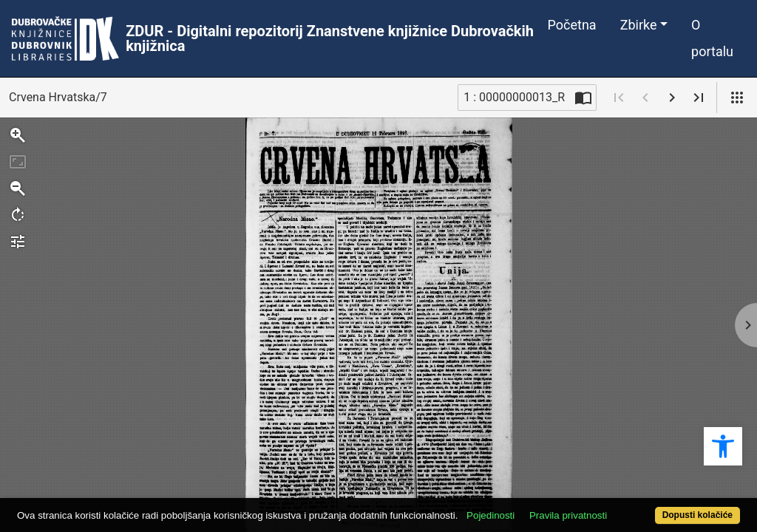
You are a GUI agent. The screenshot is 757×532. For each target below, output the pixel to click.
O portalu (712, 38)
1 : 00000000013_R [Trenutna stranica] (514, 97)
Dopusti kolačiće (656, 507)
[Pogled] (737, 98)
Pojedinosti (528, 490)
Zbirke (639, 25)
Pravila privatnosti (606, 490)
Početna (572, 25)
